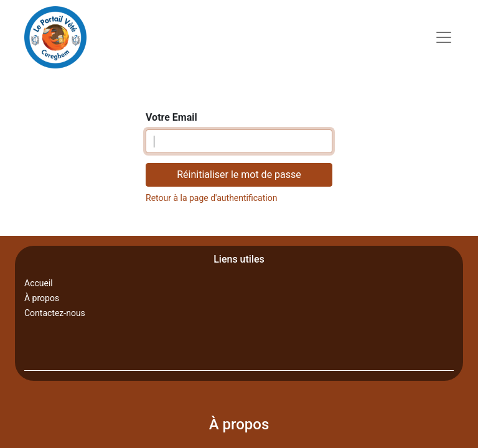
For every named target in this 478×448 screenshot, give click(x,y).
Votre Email (171, 117)
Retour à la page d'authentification (211, 198)
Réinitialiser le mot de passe (239, 175)
